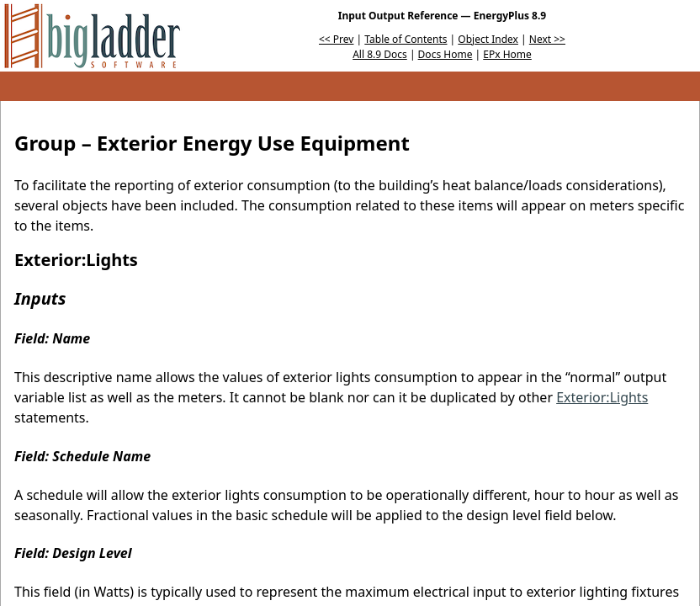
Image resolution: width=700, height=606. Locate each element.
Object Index (488, 39)
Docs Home (445, 54)
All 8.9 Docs (380, 54)
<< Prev (336, 39)
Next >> (547, 39)
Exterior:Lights (602, 397)
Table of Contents (406, 39)
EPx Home (507, 54)
